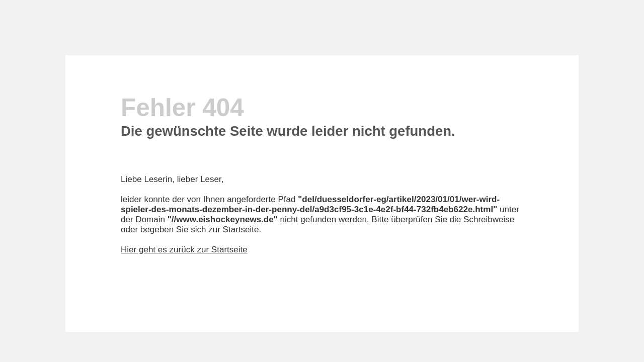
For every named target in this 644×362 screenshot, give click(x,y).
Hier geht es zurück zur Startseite (184, 250)
